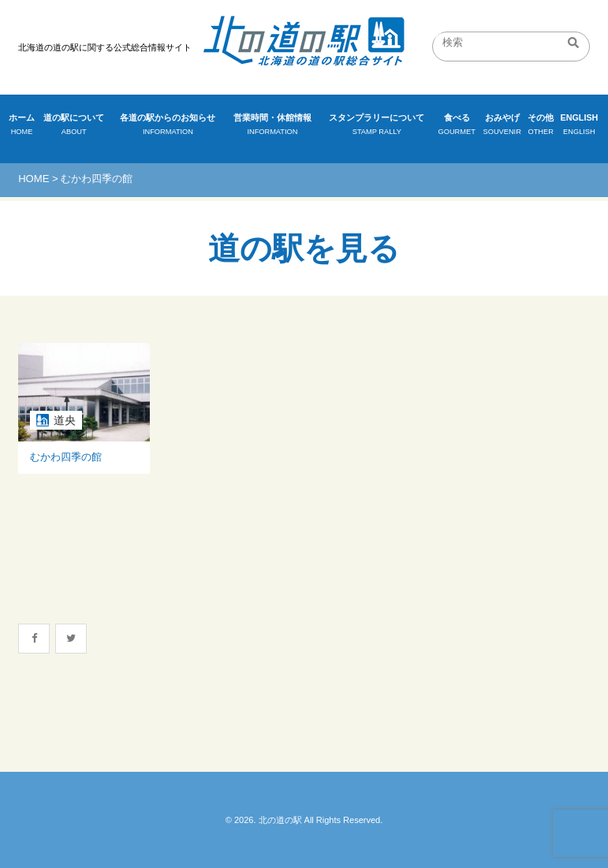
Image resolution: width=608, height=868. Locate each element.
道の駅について (74, 126)
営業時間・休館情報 (272, 126)
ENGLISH (580, 126)
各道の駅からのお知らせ (168, 126)
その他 (541, 126)
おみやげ (502, 126)
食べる (457, 126)
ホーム (22, 126)
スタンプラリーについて (377, 126)
